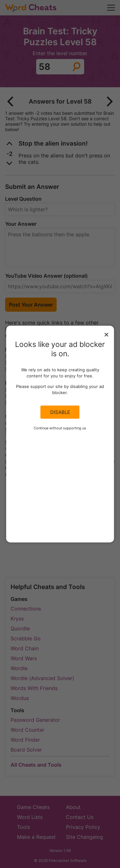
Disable (60, 412)
